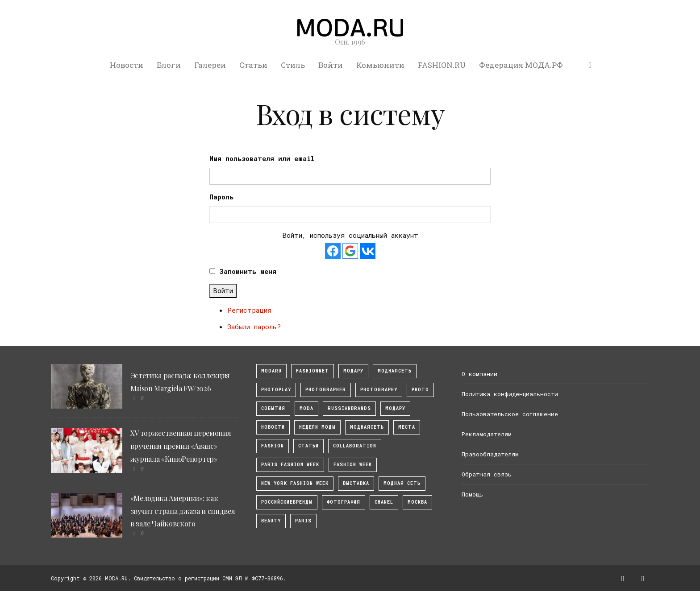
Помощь (472, 494)
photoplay (276, 390)
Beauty (271, 521)
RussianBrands (349, 408)
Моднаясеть (367, 427)
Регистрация (249, 310)
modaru (271, 371)
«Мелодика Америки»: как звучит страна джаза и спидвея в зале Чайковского (183, 511)
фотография (344, 502)
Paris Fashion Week (290, 465)
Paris (303, 521)
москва (417, 502)
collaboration (355, 446)
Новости (127, 65)
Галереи (210, 65)
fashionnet (312, 371)
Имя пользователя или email (262, 158)
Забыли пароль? (254, 327)
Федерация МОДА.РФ (521, 65)
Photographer (326, 390)
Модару (395, 408)
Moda (306, 408)
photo (420, 390)
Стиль (293, 65)
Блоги (169, 65)
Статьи (253, 65)
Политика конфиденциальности (510, 394)
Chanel (384, 502)
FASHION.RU (442, 65)
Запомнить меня (248, 271)
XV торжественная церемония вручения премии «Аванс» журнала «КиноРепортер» (181, 446)
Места (407, 427)
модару (353, 371)
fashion (273, 446)
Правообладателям (490, 454)
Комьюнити (380, 65)
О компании (479, 374)
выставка (356, 483)
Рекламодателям (487, 434)
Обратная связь (487, 474)
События (273, 408)
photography (379, 390)
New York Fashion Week (295, 483)
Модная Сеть (402, 483)
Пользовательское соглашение (510, 414)
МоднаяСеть (395, 371)
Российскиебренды (287, 502)
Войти (331, 65)
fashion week (353, 465)
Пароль (221, 197)
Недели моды (317, 427)
